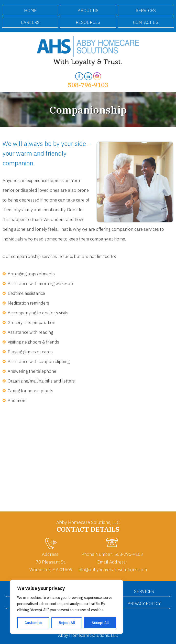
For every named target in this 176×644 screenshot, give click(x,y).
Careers (30, 22)
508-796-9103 (88, 85)
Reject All (67, 623)
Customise (33, 623)
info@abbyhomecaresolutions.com (112, 570)
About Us (88, 11)
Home (30, 11)
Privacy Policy (144, 603)
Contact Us (146, 22)
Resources (88, 22)
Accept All (100, 623)
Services (146, 11)
